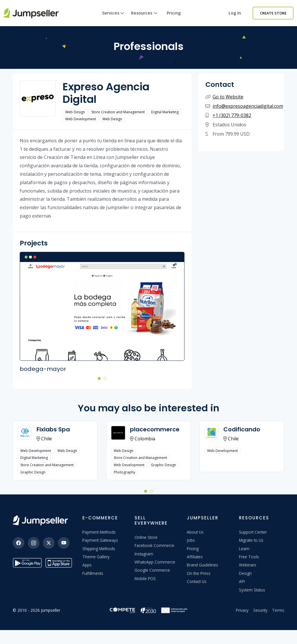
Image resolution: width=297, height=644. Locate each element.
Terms (278, 610)
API (242, 581)
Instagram (144, 554)
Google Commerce (152, 570)
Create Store (273, 13)
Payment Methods (99, 532)
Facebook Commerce (154, 545)
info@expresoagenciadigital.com (248, 106)
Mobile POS (145, 578)
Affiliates (195, 557)
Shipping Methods (99, 549)
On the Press (199, 573)
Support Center (253, 532)
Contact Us (197, 581)
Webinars (248, 565)
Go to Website (228, 97)
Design (245, 573)
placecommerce (155, 429)
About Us (195, 532)
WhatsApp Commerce (155, 562)
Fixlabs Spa (53, 429)
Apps (87, 565)
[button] (99, 378)
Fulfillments (93, 573)
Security (260, 610)
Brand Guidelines (202, 565)
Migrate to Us (251, 540)
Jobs (191, 540)
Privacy (242, 610)
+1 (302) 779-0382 (232, 115)
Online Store (146, 537)
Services (113, 18)
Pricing (174, 13)
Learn (244, 549)
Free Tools (249, 557)
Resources (144, 18)
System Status (252, 590)
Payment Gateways (100, 540)
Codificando (242, 429)
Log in (235, 13)
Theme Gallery (96, 557)
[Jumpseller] (40, 520)
